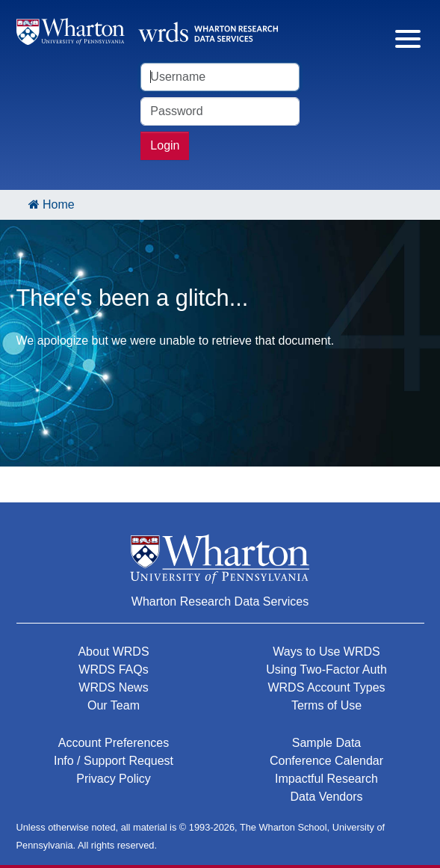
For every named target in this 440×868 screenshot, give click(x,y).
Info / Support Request (114, 761)
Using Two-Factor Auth (326, 670)
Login (165, 145)
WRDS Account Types (326, 687)
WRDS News (113, 687)
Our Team (114, 705)
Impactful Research (326, 779)
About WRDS (113, 652)
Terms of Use (326, 705)
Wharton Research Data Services (220, 601)
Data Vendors (327, 797)
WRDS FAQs (113, 670)
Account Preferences (114, 743)
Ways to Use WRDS (326, 652)
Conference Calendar (326, 761)
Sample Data (327, 743)
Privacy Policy (114, 779)
